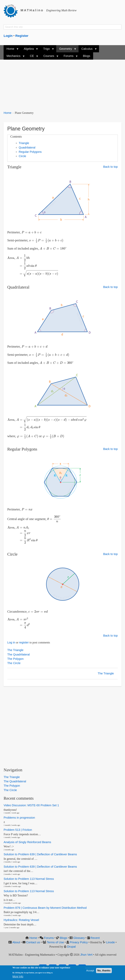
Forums (49, 938)
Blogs (64, 938)
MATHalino (32, 10)
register (24, 642)
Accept (90, 971)
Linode (110, 942)
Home (7, 113)
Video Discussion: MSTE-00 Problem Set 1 (31, 805)
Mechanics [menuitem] (14, 57)
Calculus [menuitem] (88, 50)
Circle (22, 156)
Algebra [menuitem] (29, 50)
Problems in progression (19, 818)
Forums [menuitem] (69, 57)
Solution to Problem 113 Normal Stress (29, 879)
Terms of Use (55, 942)
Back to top (110, 167)
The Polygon (15, 659)
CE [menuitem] (33, 57)
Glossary (79, 938)
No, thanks (104, 971)
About (16, 942)
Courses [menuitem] (50, 57)
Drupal (71, 947)
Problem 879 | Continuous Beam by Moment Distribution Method (45, 908)
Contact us (33, 942)
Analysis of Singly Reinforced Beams (27, 842)
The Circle (14, 663)
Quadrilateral (27, 147)
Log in (11, 642)
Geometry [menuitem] (66, 50)
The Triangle (15, 650)
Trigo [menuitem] (47, 50)
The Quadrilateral (19, 654)
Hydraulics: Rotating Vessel (21, 920)
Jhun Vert (86, 955)
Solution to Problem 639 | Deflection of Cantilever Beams (40, 854)
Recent (95, 938)
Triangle (24, 143)
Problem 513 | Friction (18, 830)
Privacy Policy (79, 942)
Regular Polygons (30, 152)
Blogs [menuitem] (87, 56)
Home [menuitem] (11, 50)
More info (18, 977)
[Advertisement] (62, 83)
